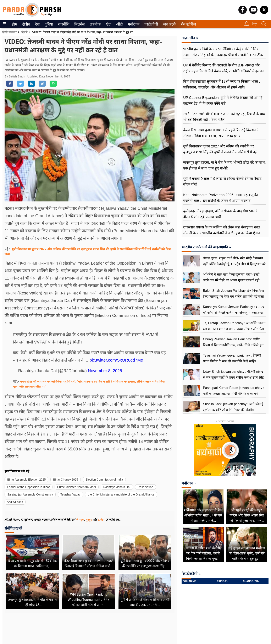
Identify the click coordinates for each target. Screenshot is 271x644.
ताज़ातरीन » (190, 38)
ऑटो (119, 24)
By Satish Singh (15, 76)
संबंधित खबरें (13, 528)
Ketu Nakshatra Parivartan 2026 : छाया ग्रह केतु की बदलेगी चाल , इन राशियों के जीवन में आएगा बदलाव (220, 198)
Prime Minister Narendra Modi (77, 487)
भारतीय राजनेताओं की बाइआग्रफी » (206, 247)
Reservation (146, 487)
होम (14, 24)
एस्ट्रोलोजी (150, 24)
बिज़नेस (79, 24)
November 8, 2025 (105, 371)
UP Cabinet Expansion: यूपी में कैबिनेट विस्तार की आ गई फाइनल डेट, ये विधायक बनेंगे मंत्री (223, 101)
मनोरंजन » (189, 483)
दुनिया (48, 24)
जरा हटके (169, 24)
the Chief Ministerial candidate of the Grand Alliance (121, 494)
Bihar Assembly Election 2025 (26, 480)
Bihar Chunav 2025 (66, 480)
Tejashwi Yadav (70, 494)
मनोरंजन (133, 24)
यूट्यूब (89, 520)
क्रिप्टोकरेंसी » (191, 574)
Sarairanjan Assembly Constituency (30, 494)
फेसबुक (80, 520)
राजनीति (63, 24)
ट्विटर (101, 520)
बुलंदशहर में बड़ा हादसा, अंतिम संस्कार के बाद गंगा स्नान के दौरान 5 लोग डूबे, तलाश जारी (221, 214)
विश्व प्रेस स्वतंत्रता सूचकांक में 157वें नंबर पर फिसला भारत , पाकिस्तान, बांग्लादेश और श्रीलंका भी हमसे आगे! (222, 84)
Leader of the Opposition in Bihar (29, 487)
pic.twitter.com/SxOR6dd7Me (116, 360)
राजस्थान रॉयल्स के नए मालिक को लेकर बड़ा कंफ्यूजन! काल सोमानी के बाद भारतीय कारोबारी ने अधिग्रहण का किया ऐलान (222, 230)
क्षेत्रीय (26, 24)
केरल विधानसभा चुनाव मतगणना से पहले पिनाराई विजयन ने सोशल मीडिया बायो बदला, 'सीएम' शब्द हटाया (221, 133)
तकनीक (95, 24)
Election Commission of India (104, 480)
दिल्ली (24, 32)
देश (37, 24)
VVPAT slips (15, 502)
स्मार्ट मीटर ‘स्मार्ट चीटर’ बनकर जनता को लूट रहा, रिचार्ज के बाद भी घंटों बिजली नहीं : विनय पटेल (224, 117)
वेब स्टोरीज (188, 24)
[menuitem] (15, 24)
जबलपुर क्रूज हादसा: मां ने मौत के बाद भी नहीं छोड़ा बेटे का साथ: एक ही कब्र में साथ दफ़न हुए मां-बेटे (225, 165)
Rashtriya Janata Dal (117, 487)
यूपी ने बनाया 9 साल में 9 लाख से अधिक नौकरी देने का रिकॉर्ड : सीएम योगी (223, 182)
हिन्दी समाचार (10, 32)
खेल (108, 24)
